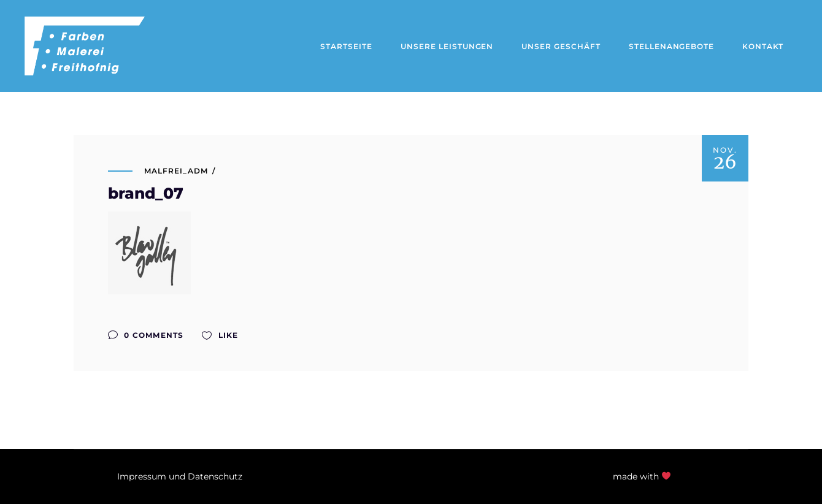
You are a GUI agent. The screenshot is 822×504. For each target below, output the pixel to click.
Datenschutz (215, 476)
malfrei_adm (176, 171)
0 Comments (146, 335)
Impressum (142, 476)
